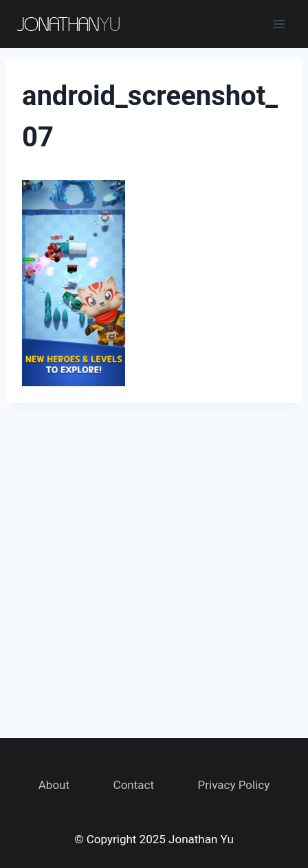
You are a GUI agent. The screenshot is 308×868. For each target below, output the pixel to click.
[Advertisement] (154, 562)
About (54, 785)
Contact (134, 785)
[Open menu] (279, 24)
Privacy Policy (234, 785)
